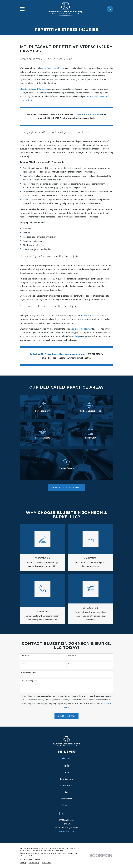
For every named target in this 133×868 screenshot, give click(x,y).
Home (67, 772)
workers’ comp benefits (51, 68)
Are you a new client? (29, 672)
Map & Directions (67, 831)
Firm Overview (66, 779)
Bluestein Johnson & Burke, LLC (34, 89)
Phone (23, 664)
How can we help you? (29, 681)
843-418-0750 (67, 752)
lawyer (78, 336)
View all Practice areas (67, 488)
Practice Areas (67, 786)
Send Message (66, 716)
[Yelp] (69, 758)
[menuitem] (23, 863)
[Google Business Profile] (64, 758)
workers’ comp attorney (81, 329)
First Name (25, 655)
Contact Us (66, 805)
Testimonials (67, 799)
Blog (66, 792)
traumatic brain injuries (91, 316)
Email (70, 664)
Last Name (72, 655)
